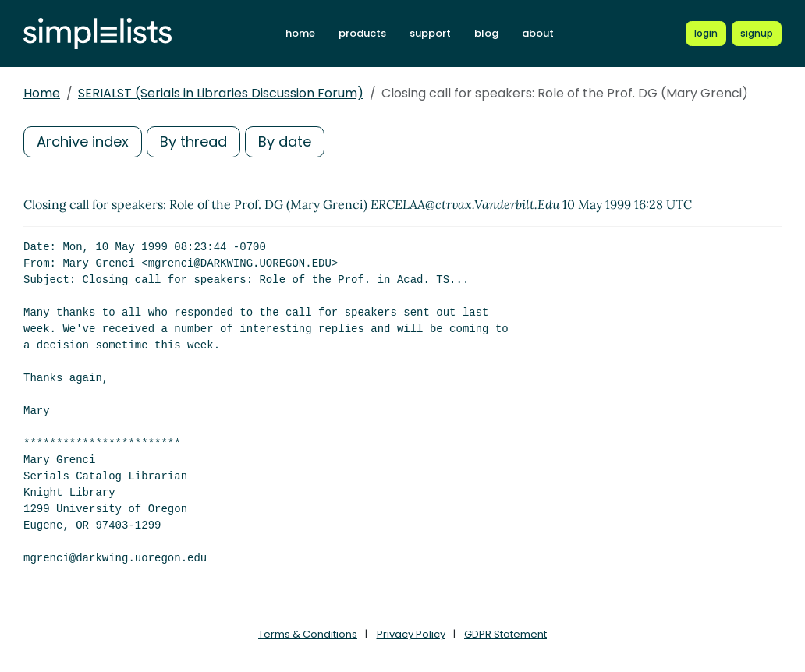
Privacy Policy (411, 634)
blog (486, 33)
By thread (193, 141)
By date (285, 141)
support (430, 33)
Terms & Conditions (308, 634)
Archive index (83, 141)
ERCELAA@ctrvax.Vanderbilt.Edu (465, 204)
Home (42, 93)
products (362, 33)
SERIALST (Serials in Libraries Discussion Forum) (221, 93)
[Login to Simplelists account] (706, 34)
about (538, 33)
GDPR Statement (505, 634)
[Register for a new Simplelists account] (757, 34)
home (300, 33)
